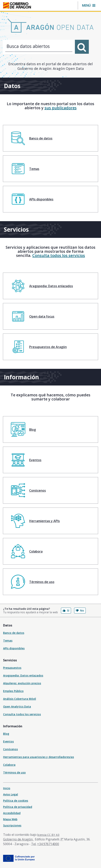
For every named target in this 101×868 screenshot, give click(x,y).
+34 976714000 (48, 844)
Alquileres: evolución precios (22, 683)
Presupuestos (12, 668)
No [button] (80, 610)
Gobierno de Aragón (18, 839)
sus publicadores (61, 108)
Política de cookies (16, 801)
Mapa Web (10, 819)
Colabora (9, 765)
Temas (8, 641)
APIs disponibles (14, 648)
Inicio (7, 788)
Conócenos (10, 749)
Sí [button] (66, 610)
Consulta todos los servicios (59, 255)
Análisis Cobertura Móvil (20, 699)
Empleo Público (13, 691)
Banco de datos (14, 633)
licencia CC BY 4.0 (48, 835)
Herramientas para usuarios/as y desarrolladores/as (39, 757)
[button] (89, 5)
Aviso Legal (11, 794)
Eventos (8, 741)
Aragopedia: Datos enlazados (23, 675)
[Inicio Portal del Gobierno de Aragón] (17, 5)
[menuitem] (50, 138)
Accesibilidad (12, 813)
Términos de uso (14, 772)
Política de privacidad (18, 807)
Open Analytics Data (17, 706)
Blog (6, 734)
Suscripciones (12, 825)
